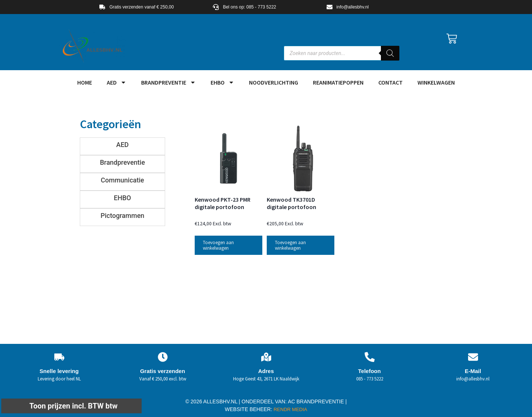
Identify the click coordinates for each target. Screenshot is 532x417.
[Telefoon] (370, 357)
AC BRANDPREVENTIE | (317, 401)
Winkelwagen (436, 82)
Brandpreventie (168, 82)
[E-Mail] (473, 357)
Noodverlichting (274, 82)
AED (117, 82)
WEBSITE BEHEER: (249, 409)
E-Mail (473, 371)
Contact (391, 82)
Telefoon (369, 371)
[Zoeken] (390, 53)
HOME (85, 82)
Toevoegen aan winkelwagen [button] (218, 245)
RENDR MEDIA (290, 409)
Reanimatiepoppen (338, 82)
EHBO (222, 82)
